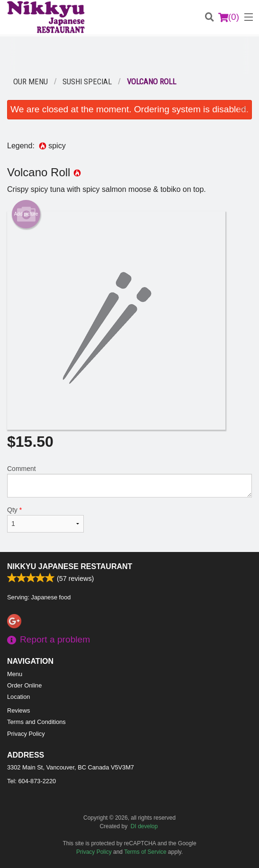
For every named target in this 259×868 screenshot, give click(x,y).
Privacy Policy (26, 734)
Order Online (24, 685)
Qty (45, 519)
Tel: (31, 781)
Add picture (26, 214)
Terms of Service (145, 852)
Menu (15, 674)
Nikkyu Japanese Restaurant (70, 566)
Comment (129, 481)
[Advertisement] (129, 55)
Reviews (18, 710)
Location (18, 697)
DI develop (144, 826)
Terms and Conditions (36, 722)
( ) (229, 17)
